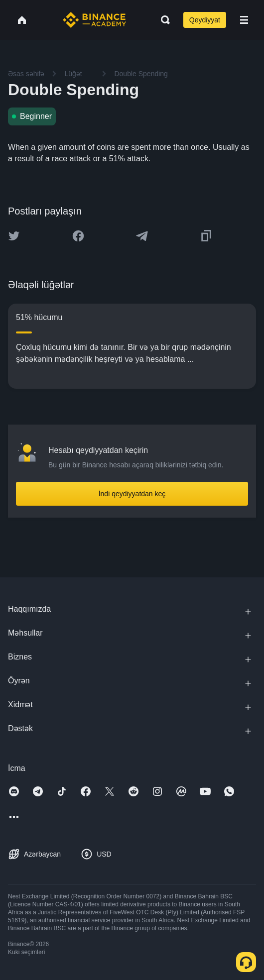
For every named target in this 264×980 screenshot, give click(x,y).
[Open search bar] (162, 20)
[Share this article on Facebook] (78, 236)
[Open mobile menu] (244, 20)
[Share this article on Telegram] (142, 236)
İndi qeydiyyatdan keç (132, 494)
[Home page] (94, 20)
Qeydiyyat (205, 20)
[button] (244, 20)
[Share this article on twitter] (14, 236)
